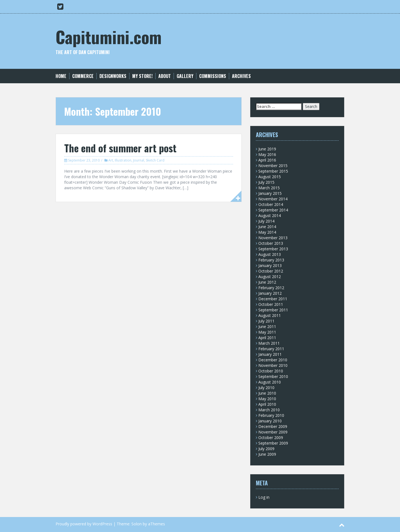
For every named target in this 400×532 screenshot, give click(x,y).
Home (61, 76)
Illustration (123, 160)
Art (111, 160)
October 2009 (271, 438)
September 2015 (273, 171)
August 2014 (270, 215)
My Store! (142, 76)
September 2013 (273, 249)
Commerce (83, 76)
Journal (139, 160)
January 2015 (270, 193)
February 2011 (271, 349)
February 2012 (271, 288)
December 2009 (273, 426)
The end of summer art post (120, 148)
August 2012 (270, 277)
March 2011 (269, 343)
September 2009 (273, 443)
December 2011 (273, 299)
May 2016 (267, 154)
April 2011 (267, 338)
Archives (241, 76)
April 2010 (267, 404)
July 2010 (266, 388)
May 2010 (267, 399)
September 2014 (273, 210)
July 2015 (266, 182)
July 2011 (266, 321)
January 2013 (270, 265)
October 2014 (271, 204)
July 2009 (266, 449)
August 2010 (270, 382)
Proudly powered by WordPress (84, 524)
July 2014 (266, 221)
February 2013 (271, 260)
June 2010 (267, 393)
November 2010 (273, 365)
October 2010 (271, 371)
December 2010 (273, 360)
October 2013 (271, 243)
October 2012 (271, 271)
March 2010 (269, 410)
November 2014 (273, 199)
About (165, 76)
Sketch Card (155, 160)
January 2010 (270, 421)
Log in (264, 497)
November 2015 (273, 166)
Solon (137, 524)
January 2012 (270, 293)
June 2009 (267, 454)
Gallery (185, 76)
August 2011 (270, 315)
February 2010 (271, 415)
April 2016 (267, 160)
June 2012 (267, 282)
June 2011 (267, 326)
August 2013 (270, 254)
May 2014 (267, 232)
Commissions (213, 76)
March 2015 (269, 188)
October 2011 (271, 304)
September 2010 (273, 376)
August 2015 (270, 177)
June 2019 (267, 149)
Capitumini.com (109, 36)
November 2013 (273, 238)
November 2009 (273, 432)
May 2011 (267, 332)
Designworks (113, 76)
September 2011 (273, 310)
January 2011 (270, 354)
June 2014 (267, 227)
